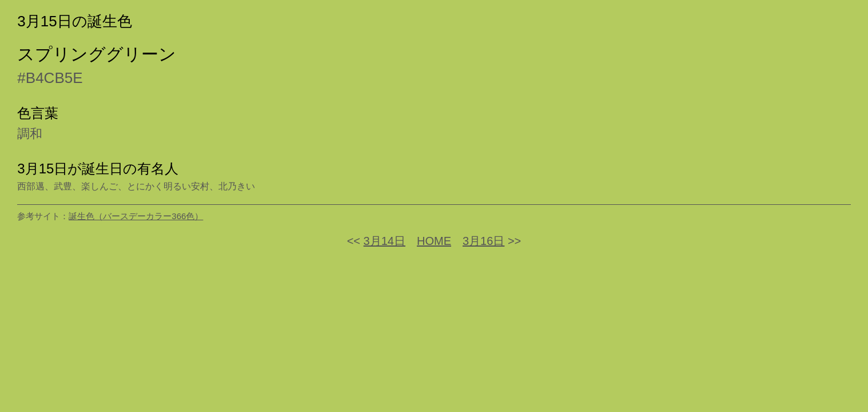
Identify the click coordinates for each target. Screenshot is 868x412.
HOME (434, 241)
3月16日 (483, 241)
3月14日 (385, 241)
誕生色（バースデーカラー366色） (136, 216)
